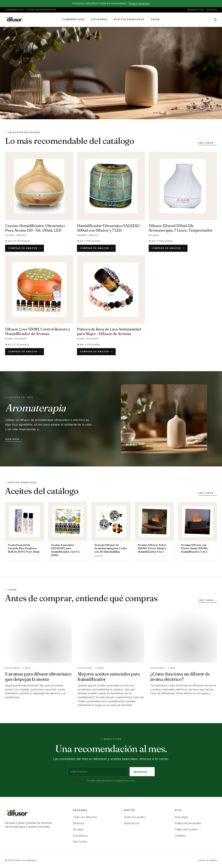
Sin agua (78, 829)
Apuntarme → (142, 772)
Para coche (80, 842)
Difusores (99, 19)
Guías (155, 19)
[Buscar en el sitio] (215, 20)
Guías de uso (132, 823)
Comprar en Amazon (25, 248)
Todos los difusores (85, 817)
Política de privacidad (188, 823)
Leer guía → (14, 439)
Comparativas (73, 19)
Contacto (180, 836)
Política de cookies (186, 829)
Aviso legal (181, 817)
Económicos (80, 836)
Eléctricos (79, 823)
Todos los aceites (135, 817)
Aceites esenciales (129, 19)
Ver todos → (208, 143)
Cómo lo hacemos (139, 3)
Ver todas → (208, 600)
